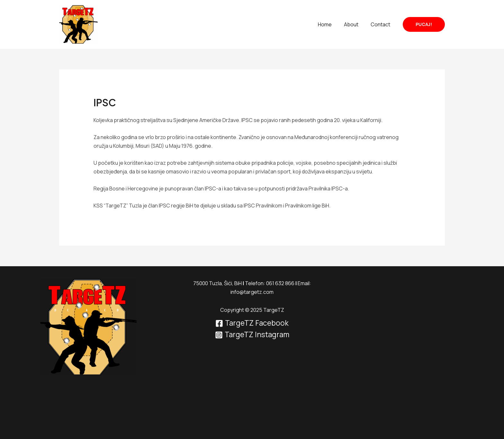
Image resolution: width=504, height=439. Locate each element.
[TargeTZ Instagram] (252, 335)
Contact (381, 24)
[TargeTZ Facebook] (252, 323)
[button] (424, 24)
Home (330, 24)
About (354, 24)
